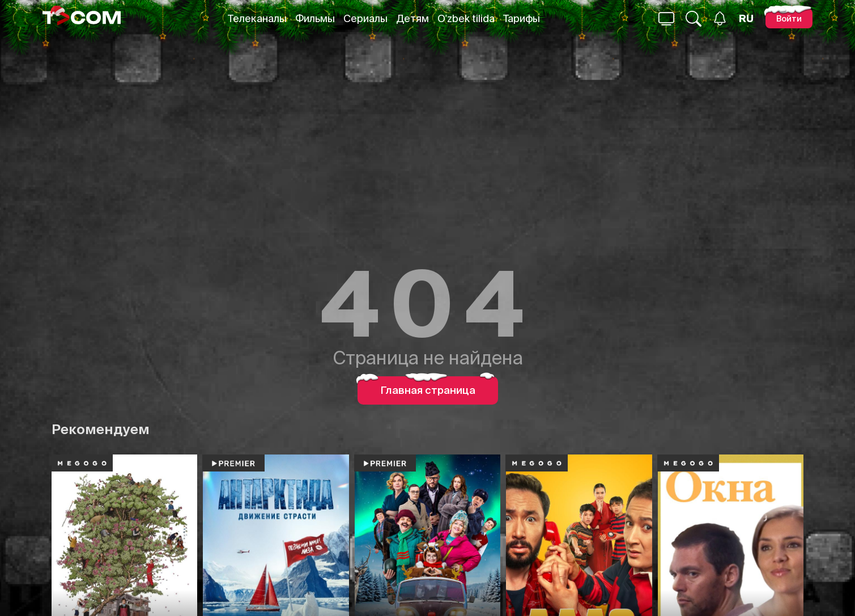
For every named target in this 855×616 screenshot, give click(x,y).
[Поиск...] (666, 19)
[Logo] (82, 18)
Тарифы (522, 18)
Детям (412, 18)
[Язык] (746, 19)
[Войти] (789, 18)
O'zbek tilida (466, 18)
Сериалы (365, 18)
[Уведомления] (720, 18)
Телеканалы (257, 18)
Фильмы (315, 18)
